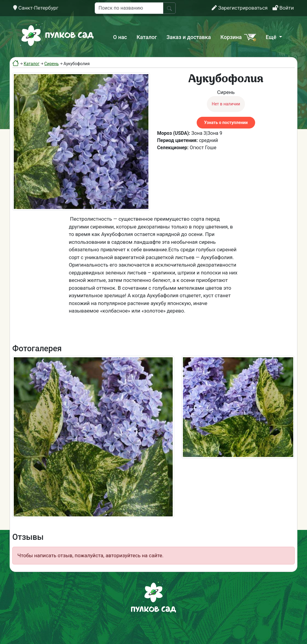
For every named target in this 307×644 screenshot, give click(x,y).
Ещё (272, 37)
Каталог (147, 37)
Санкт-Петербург (36, 8)
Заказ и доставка (189, 37)
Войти (283, 8)
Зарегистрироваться (240, 8)
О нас (120, 37)
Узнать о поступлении (226, 122)
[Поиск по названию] (129, 8)
